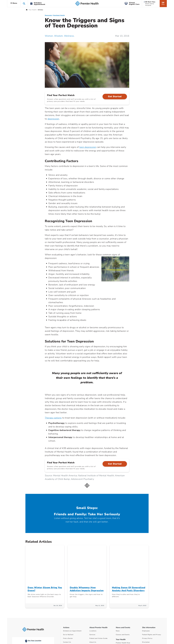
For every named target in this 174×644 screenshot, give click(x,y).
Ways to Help (94, 611)
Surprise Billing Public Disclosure (128, 624)
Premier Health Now (123, 604)
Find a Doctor (68, 600)
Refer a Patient (68, 618)
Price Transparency (123, 616)
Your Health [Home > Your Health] (33, 10)
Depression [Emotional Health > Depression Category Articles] (48, 15)
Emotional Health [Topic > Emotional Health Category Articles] (59, 15)
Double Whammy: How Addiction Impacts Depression (87, 550)
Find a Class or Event (71, 611)
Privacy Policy (147, 600)
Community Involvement (98, 607)
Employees (146, 592)
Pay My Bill (67, 607)
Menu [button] (14, 3)
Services (92, 596)
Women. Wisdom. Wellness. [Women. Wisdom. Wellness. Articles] (60, 36)
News (118, 592)
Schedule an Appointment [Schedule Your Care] (72, 592)
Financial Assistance (123, 620)
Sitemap (145, 611)
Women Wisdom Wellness (125, 608)
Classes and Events (123, 596)
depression (53, 119)
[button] (24, 3)
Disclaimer (146, 603)
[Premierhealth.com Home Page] (27, 10)
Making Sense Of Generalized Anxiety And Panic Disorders (129, 550)
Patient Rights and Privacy (152, 596)
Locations (93, 592)
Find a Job (67, 615)
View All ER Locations (23, 620)
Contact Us (67, 603)
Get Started (115, 96)
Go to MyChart (68, 596)
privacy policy (160, 633)
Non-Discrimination (149, 607)
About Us (93, 603)
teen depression (88, 147)
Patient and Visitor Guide (98, 600)
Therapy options (53, 418)
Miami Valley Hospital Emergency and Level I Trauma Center (23, 609)
